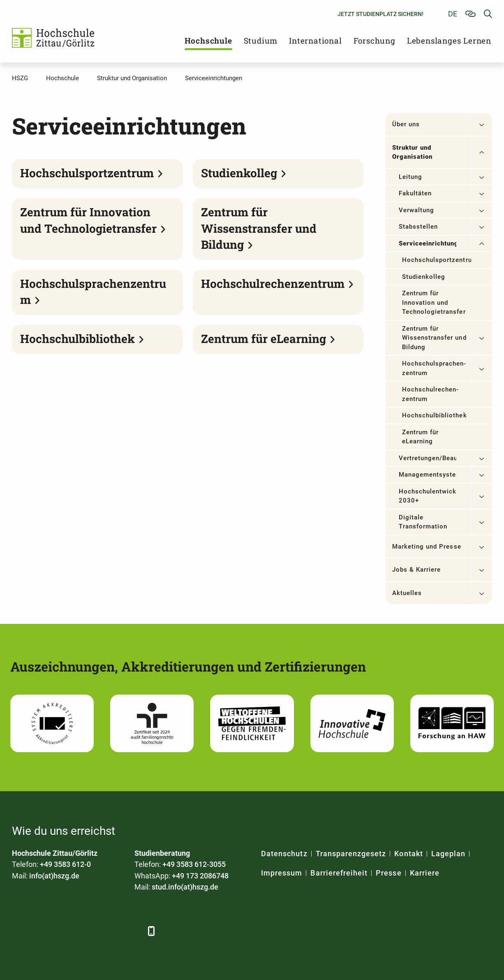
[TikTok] (132, 931)
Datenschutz (284, 854)
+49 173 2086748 (200, 876)
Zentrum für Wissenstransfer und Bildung (434, 338)
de (453, 14)
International (315, 41)
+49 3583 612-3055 (194, 864)
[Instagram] (110, 931)
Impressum (282, 873)
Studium (261, 41)
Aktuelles (407, 593)
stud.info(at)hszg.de (185, 887)
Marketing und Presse (427, 547)
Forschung (375, 41)
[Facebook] (19, 931)
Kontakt (408, 854)
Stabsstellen (418, 227)
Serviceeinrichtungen (428, 243)
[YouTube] (87, 931)
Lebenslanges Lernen (449, 41)
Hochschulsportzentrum (437, 260)
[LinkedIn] (42, 931)
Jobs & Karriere (417, 570)
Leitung (410, 177)
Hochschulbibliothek (435, 415)
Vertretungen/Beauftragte (428, 458)
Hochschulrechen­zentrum (430, 394)
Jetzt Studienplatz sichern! (380, 14)
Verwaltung (417, 210)
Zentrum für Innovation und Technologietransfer (434, 302)
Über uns (406, 124)
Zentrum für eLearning (421, 437)
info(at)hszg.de (54, 876)
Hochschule (208, 41)
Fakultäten (415, 193)
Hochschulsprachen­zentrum (434, 368)
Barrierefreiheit (339, 873)
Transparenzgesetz (351, 854)
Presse (388, 873)
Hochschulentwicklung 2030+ (428, 496)
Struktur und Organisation (413, 152)
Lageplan (448, 854)
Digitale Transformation (423, 522)
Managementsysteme (428, 475)
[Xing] (64, 931)
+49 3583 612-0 (65, 864)
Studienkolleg (424, 277)
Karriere (425, 873)
